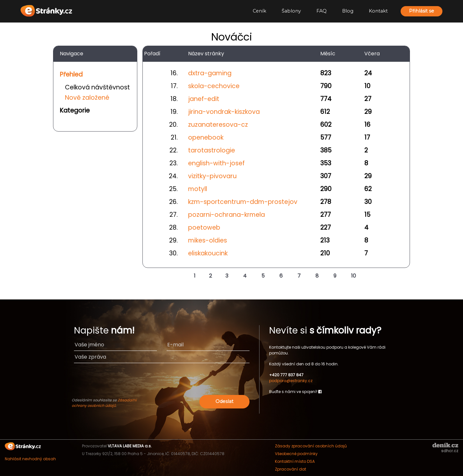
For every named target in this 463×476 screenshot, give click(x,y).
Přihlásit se (422, 11)
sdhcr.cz (450, 451)
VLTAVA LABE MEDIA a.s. (130, 446)
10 (354, 276)
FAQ (322, 11)
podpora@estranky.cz (291, 381)
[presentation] (200, 381)
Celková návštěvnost (97, 87)
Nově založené (87, 98)
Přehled (71, 74)
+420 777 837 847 (286, 375)
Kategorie (75, 110)
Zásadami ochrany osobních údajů (104, 403)
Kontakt (378, 11)
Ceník (259, 11)
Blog (348, 11)
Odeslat (224, 401)
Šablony (291, 11)
